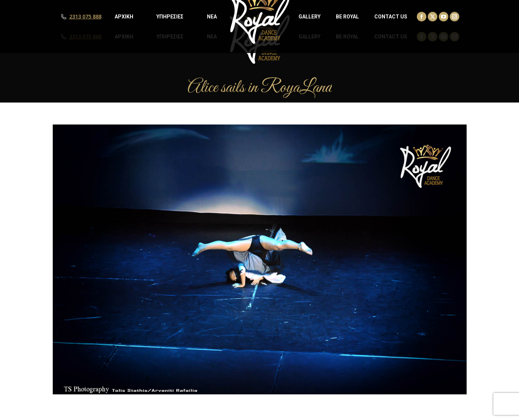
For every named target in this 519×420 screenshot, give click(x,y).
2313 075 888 (85, 37)
